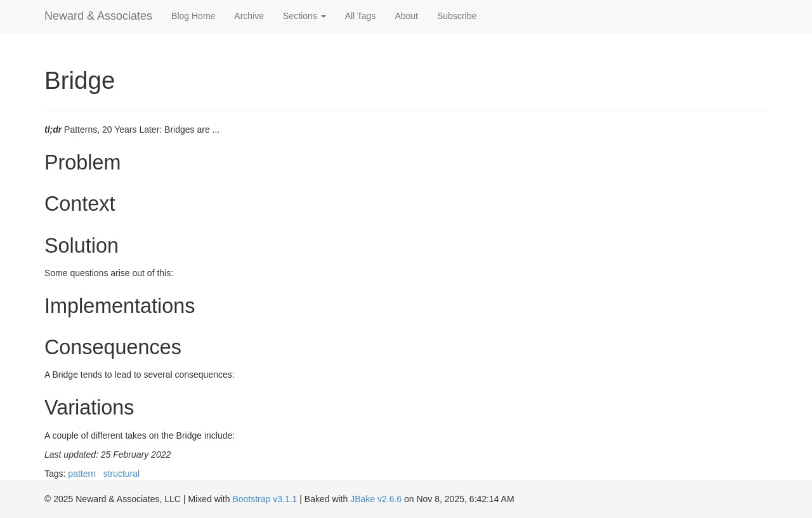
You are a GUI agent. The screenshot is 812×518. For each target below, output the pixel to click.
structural (122, 474)
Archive (249, 16)
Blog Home (193, 16)
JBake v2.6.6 (376, 499)
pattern (82, 474)
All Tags (361, 16)
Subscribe (457, 16)
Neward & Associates (98, 16)
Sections (304, 16)
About (406, 16)
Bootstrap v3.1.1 (265, 499)
